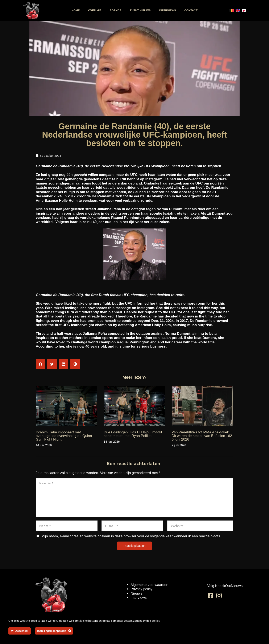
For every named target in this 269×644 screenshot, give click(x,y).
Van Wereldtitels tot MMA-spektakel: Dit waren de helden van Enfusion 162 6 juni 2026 (202, 436)
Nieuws (136, 593)
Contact (191, 10)
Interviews (168, 10)
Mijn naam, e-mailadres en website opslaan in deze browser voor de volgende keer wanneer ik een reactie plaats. (131, 536)
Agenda (115, 10)
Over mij (95, 10)
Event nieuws (140, 10)
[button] (40, 364)
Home (76, 10)
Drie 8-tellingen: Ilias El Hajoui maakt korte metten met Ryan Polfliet (133, 434)
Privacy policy (141, 589)
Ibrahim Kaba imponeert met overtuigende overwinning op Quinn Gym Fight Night (64, 436)
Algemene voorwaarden (149, 585)
